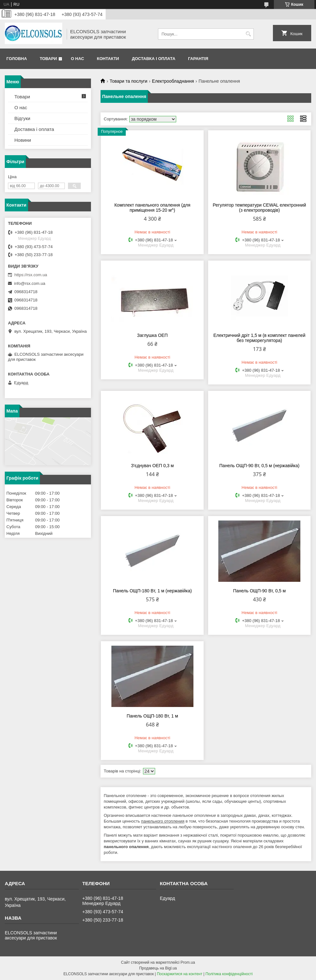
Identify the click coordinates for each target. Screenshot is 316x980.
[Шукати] (248, 34)
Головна (17, 59)
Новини (23, 140)
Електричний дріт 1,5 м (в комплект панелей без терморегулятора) (259, 338)
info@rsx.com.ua (30, 283)
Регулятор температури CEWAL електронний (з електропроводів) (260, 208)
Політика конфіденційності (229, 974)
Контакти (108, 59)
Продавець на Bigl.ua (158, 968)
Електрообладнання (173, 81)
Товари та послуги (128, 81)
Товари (48, 59)
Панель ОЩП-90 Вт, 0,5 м (259, 591)
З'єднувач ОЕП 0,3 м (152, 466)
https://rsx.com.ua (31, 275)
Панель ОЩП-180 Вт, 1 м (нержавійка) (152, 591)
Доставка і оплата (154, 59)
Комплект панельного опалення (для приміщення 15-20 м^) (152, 208)
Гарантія (198, 59)
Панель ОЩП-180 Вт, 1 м (152, 716)
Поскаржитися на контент (179, 974)
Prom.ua (188, 962)
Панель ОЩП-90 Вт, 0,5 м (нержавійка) (259, 466)
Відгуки (22, 118)
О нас (78, 59)
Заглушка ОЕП (152, 335)
